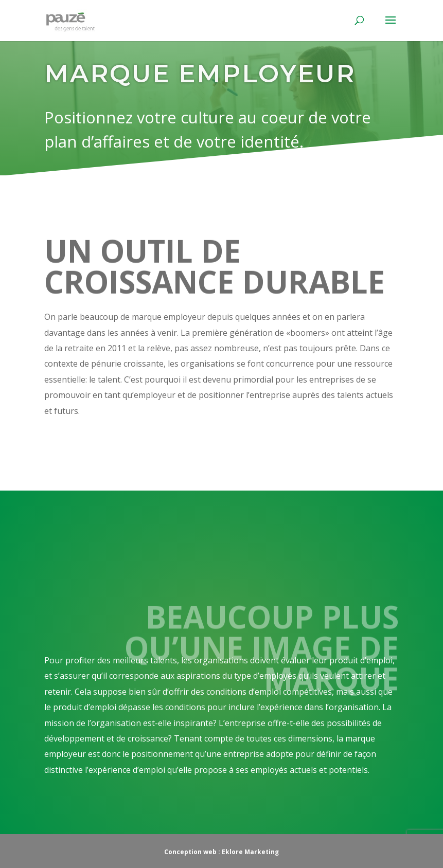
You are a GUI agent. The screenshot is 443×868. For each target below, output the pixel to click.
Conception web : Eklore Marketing (221, 852)
